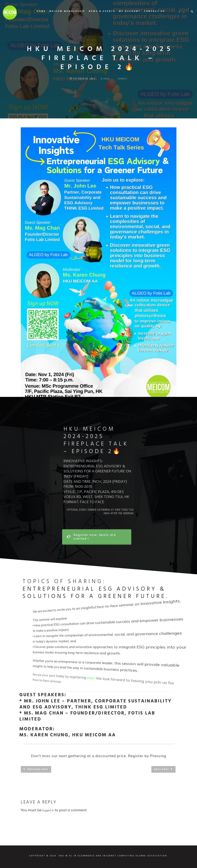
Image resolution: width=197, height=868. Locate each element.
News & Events (99, 11)
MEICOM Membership (65, 11)
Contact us (152, 11)
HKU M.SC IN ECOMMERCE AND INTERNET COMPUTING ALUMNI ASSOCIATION (113, 856)
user (105, 79)
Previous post (38, 769)
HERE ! (94, 682)
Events (123, 79)
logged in (48, 810)
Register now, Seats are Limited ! (94, 537)
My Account (127, 11)
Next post (162, 769)
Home (38, 11)
